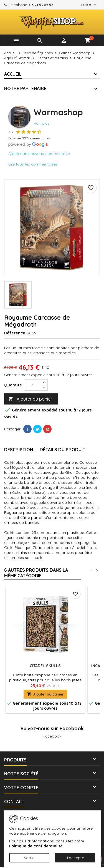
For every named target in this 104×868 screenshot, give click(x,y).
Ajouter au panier (30, 399)
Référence (15, 333)
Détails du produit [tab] (63, 450)
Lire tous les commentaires (33, 164)
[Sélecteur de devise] (89, 5)
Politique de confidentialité (36, 846)
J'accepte (75, 858)
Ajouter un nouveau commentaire (39, 154)
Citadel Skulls (45, 666)
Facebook (52, 736)
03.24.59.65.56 (41, 5)
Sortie (29, 858)
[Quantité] (33, 385)
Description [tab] (19, 450)
